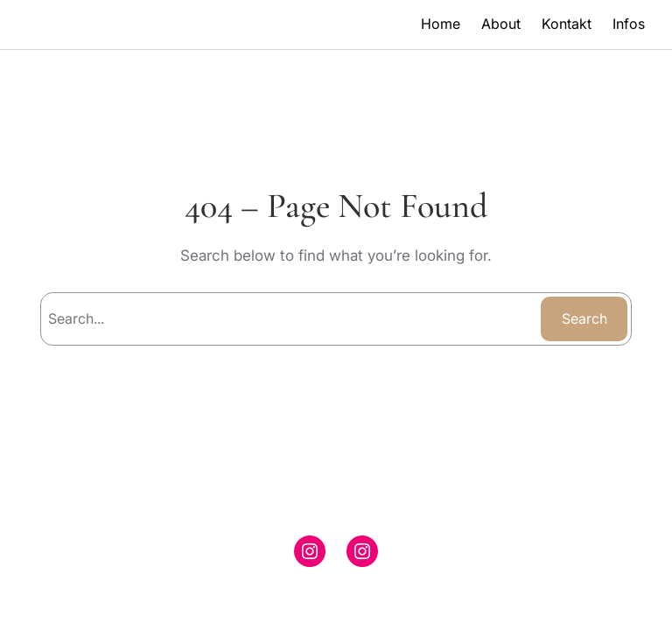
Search (584, 318)
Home (441, 24)
